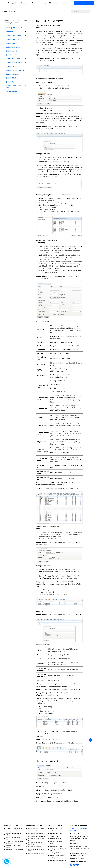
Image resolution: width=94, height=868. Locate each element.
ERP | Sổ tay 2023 (11, 11)
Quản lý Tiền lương (13, 66)
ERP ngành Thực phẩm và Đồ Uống (36, 843)
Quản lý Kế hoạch (12, 74)
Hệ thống (9, 32)
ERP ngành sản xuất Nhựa (36, 834)
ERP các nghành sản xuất (36, 853)
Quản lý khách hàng (13, 36)
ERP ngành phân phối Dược (37, 828)
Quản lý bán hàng (56, 831)
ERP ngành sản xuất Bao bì (37, 836)
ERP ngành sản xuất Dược (36, 831)
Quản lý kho (54, 836)
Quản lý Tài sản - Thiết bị (15, 70)
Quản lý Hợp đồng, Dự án (58, 855)
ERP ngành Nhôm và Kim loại (36, 839)
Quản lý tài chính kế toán (13, 87)
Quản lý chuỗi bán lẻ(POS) (58, 861)
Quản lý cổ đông (55, 853)
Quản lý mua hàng (13, 47)
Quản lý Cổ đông (12, 78)
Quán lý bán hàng (12, 43)
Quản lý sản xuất (12, 55)
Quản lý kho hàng (12, 51)
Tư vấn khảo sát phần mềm (15, 828)
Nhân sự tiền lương (56, 846)
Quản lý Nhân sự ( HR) (14, 63)
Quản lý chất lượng (13, 59)
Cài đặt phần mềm (12, 831)
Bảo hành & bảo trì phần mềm (14, 846)
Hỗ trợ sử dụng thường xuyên (13, 838)
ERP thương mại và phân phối (36, 850)
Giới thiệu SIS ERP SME (14, 28)
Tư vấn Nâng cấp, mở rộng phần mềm (15, 842)
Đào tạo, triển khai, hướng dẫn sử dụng (14, 834)
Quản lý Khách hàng (57, 828)
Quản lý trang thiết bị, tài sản (58, 850)
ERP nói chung (11, 92)
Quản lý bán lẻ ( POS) (14, 39)
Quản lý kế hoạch (56, 858)
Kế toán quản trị (55, 844)
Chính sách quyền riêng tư (15, 850)
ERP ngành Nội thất (34, 847)
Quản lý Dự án (11, 82)
